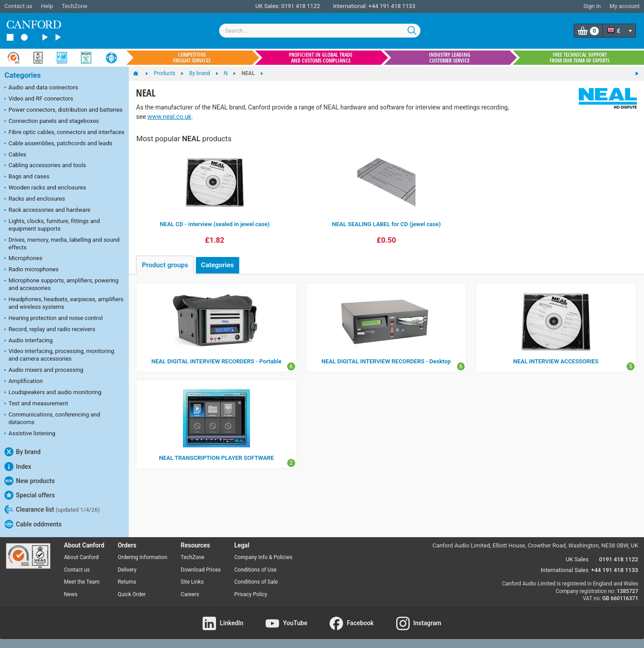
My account (625, 6)
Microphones (23, 259)
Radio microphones (32, 270)
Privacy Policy (251, 594)
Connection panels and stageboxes (52, 122)
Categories (23, 75)
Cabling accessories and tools (45, 166)
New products (30, 481)
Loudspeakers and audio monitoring (53, 393)
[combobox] (320, 31)
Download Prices (201, 570)
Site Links (192, 582)
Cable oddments (33, 524)
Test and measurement (36, 404)
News (71, 594)
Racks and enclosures (35, 199)
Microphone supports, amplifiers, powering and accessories (61, 284)
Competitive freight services (192, 58)
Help (47, 6)
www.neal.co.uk (169, 117)
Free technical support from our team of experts (580, 58)
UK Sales (577, 559)
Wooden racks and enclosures (45, 188)
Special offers (30, 495)
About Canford (81, 557)
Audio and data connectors (41, 88)
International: (350, 6)
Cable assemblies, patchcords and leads (58, 144)
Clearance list (52, 509)
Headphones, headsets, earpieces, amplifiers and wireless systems (64, 303)
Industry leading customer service (450, 58)
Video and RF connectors (39, 99)
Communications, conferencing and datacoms (52, 418)
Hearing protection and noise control (54, 319)
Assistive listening (30, 434)
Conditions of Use (256, 570)
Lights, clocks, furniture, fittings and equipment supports (52, 225)
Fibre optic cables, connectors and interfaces (64, 133)
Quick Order (131, 594)
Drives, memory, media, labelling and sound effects (62, 244)
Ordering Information (142, 557)
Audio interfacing (29, 341)
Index (18, 467)
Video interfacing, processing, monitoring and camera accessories (59, 355)
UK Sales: (268, 6)
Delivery (127, 570)
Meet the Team (82, 582)
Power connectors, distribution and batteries (64, 110)
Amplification (24, 382)
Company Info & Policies (263, 557)
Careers (190, 594)
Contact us (19, 6)
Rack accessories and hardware (47, 210)
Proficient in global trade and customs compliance (321, 58)
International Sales (565, 570)
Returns (127, 582)
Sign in (592, 6)
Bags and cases (27, 177)
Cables (15, 155)
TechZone (74, 6)
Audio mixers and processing (44, 370)
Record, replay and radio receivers (50, 330)
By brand (23, 452)
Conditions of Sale (256, 582)
